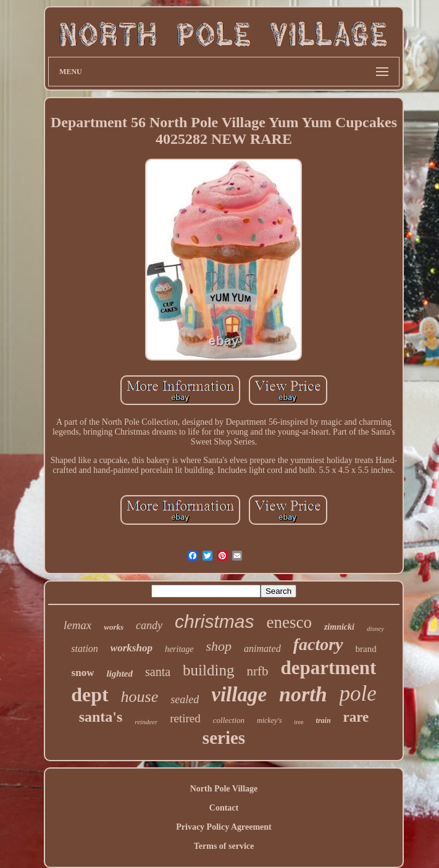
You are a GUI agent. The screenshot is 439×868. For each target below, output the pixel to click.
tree (299, 722)
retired (185, 718)
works (114, 627)
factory (318, 644)
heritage (179, 649)
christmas (214, 621)
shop (219, 646)
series (224, 738)
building (208, 670)
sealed (185, 699)
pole (358, 694)
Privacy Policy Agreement (224, 827)
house (140, 697)
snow (83, 673)
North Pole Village (224, 789)
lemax (77, 625)
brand (366, 649)
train (324, 720)
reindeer (146, 722)
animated (262, 649)
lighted (119, 674)
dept (90, 695)
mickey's (270, 720)
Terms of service (224, 846)
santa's (101, 717)
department (328, 668)
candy (149, 625)
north (303, 694)
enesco (289, 622)
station (85, 649)
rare (356, 717)
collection (229, 720)
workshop (132, 648)
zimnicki (339, 627)
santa (158, 672)
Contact (224, 808)
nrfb (257, 671)
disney (375, 628)
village (239, 695)
